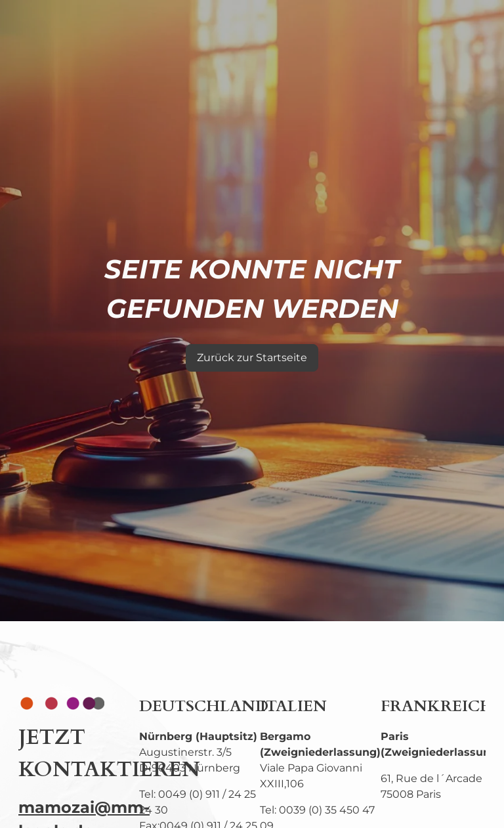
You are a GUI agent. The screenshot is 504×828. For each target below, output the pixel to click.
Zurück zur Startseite (252, 358)
